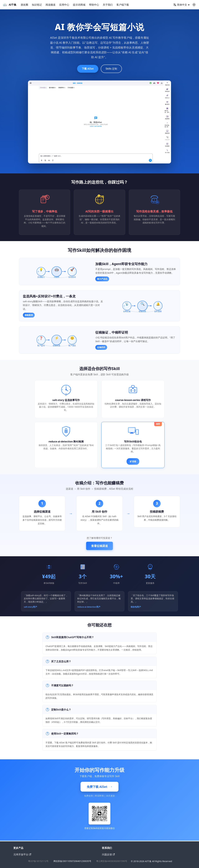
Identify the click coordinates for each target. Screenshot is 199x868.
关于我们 (108, 5)
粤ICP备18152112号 (38, 861)
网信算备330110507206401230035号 (72, 861)
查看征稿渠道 (99, 547)
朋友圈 (24, 5)
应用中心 (64, 5)
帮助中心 (94, 5)
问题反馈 (108, 855)
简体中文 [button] (180, 5)
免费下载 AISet (99, 787)
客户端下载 (123, 5)
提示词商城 (79, 5)
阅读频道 (51, 5)
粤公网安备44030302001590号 (112, 861)
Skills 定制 (113, 69)
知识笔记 (37, 5)
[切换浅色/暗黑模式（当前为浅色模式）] (194, 5)
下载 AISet (86, 69)
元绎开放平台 (22, 855)
